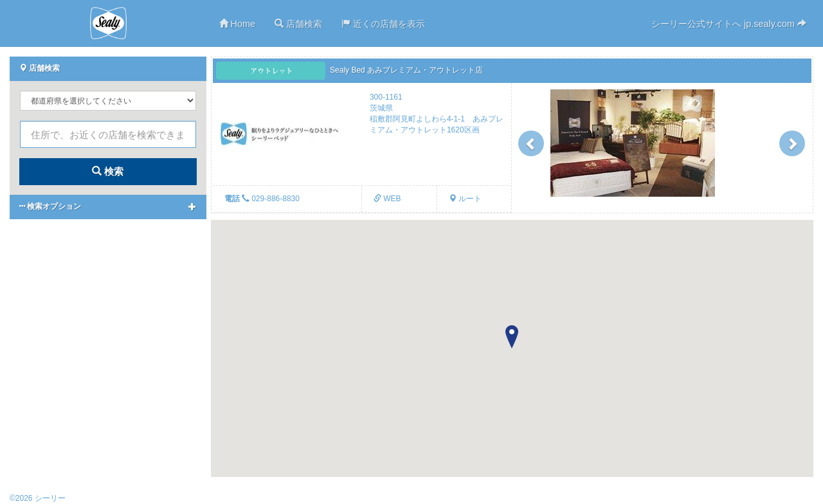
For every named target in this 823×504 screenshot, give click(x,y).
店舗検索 (298, 24)
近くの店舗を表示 (383, 24)
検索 (108, 171)
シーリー (108, 23)
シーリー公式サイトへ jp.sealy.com (729, 24)
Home (237, 24)
